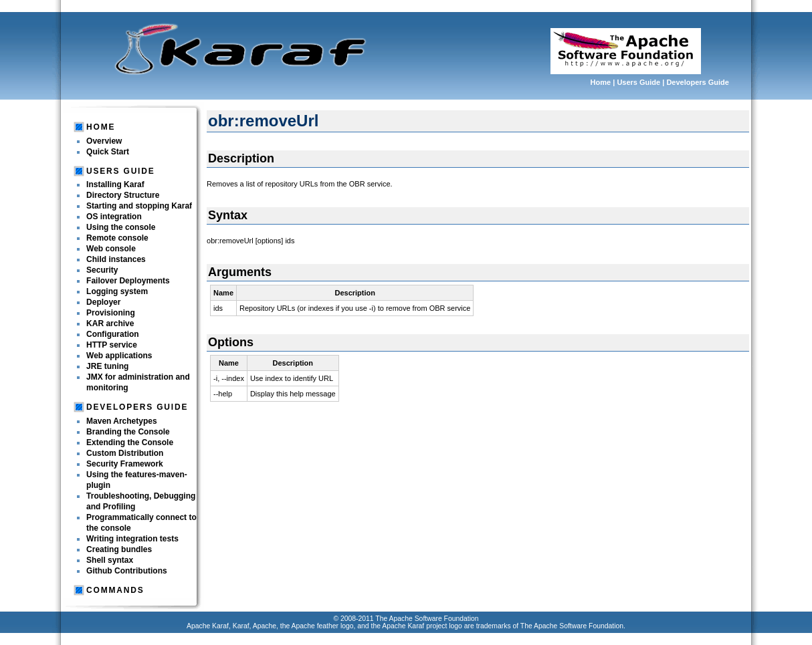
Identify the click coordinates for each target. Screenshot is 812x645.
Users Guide (638, 82)
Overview (104, 141)
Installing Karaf (115, 184)
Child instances (116, 259)
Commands (115, 590)
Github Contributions (127, 571)
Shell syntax (110, 560)
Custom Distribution (125, 453)
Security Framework (125, 464)
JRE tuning (107, 366)
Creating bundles (119, 549)
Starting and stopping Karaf (139, 206)
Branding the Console (128, 432)
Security (102, 270)
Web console (111, 249)
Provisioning (111, 313)
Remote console (117, 238)
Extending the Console (130, 442)
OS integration (114, 217)
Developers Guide (698, 82)
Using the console (121, 227)
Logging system (117, 291)
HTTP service (112, 345)
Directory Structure (123, 195)
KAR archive (110, 324)
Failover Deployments (128, 281)
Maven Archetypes (122, 421)
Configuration (113, 334)
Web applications (119, 356)
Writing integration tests (132, 539)
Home (601, 82)
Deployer (103, 302)
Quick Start (108, 152)
